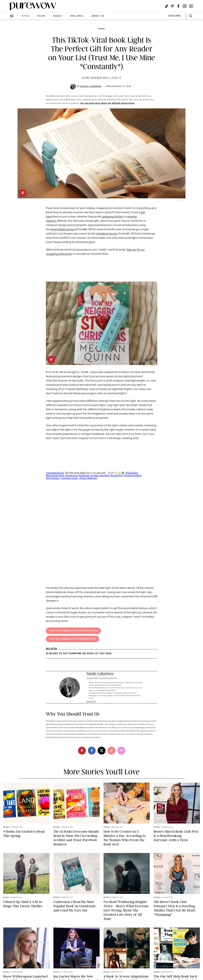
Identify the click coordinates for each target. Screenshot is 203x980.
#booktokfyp (117, 475)
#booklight (84, 475)
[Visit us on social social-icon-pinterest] (172, 6)
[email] (121, 751)
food (41, 16)
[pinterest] (23, 193)
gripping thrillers (113, 217)
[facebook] (92, 751)
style (26, 16)
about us (98, 16)
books (102, 29)
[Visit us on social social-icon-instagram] (185, 6)
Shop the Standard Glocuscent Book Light (73, 639)
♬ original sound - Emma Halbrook (78, 478)
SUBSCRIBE (174, 16)
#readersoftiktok (133, 475)
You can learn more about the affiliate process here (107, 103)
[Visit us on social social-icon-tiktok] (167, 6)
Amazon (182, 200)
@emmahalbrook (55, 473)
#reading (95, 475)
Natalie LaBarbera (91, 87)
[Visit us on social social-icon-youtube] (191, 6)
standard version (107, 234)
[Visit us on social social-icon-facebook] (178, 6)
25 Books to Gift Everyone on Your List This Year (79, 654)
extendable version (63, 230)
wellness (77, 16)
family (58, 16)
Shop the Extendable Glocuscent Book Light (73, 631)
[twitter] (102, 751)
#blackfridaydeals (55, 475)
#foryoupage (53, 478)
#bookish (105, 475)
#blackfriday (132, 473)
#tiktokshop (71, 475)
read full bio (91, 701)
